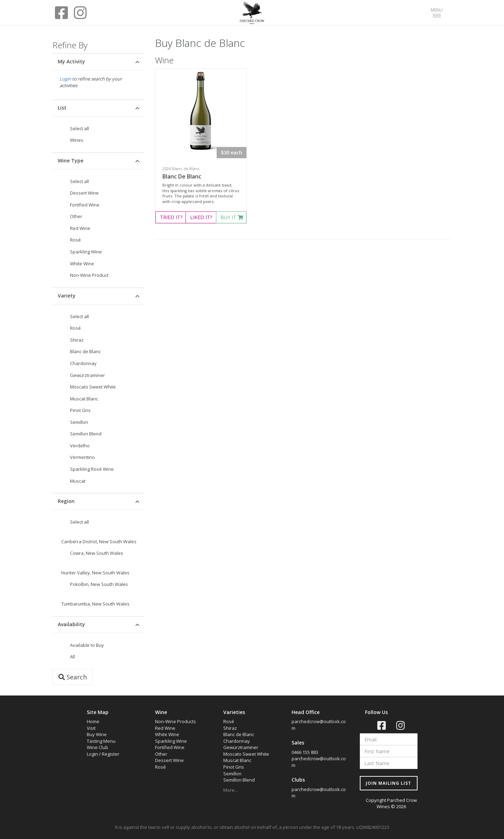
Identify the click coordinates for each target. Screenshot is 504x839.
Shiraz (77, 340)
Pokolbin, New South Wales (99, 584)
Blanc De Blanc (182, 176)
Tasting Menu (101, 741)
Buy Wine (97, 734)
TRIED (171, 217)
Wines (77, 140)
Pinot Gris (80, 410)
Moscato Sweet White (93, 387)
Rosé (75, 240)
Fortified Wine (85, 205)
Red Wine (80, 228)
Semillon (79, 422)
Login (65, 79)
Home (93, 721)
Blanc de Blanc (85, 351)
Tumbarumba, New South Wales (95, 604)
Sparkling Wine (86, 252)
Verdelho (80, 446)
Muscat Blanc (84, 399)
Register (111, 754)
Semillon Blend (86, 434)
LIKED (201, 217)
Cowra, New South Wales (97, 553)
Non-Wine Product (89, 275)
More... (230, 790)
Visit (91, 728)
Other (76, 216)
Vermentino (82, 457)
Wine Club (97, 747)
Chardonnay (83, 363)
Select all (79, 128)
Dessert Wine (84, 193)
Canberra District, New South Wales (99, 541)
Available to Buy (87, 645)
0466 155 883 (305, 752)
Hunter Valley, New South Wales (95, 573)
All (72, 657)
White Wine (82, 264)
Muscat (78, 481)
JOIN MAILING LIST (388, 783)
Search (73, 677)
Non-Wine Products (176, 721)
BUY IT (232, 217)
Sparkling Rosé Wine (92, 469)
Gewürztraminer (87, 375)
